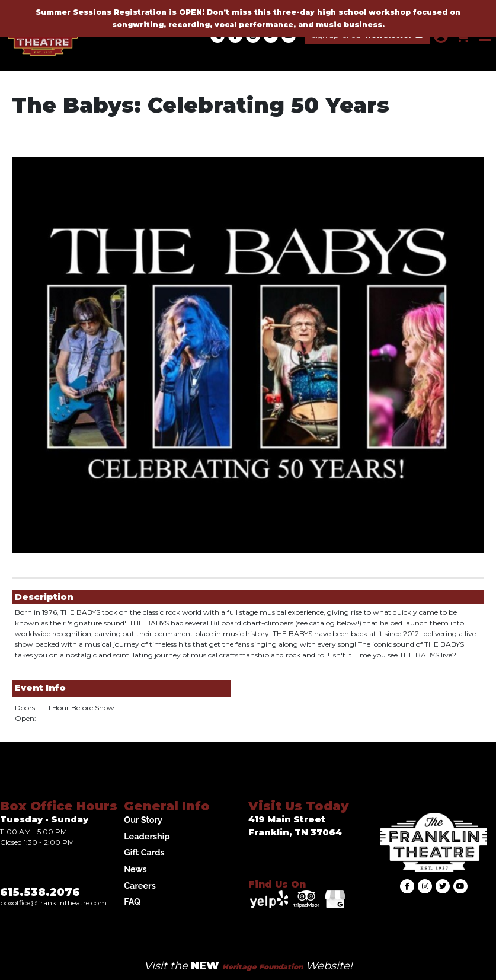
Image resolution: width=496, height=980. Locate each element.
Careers (140, 885)
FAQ (132, 901)
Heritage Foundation (263, 967)
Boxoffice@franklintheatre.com (53, 903)
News (135, 869)
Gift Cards (144, 852)
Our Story (143, 820)
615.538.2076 (40, 892)
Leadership (147, 836)
